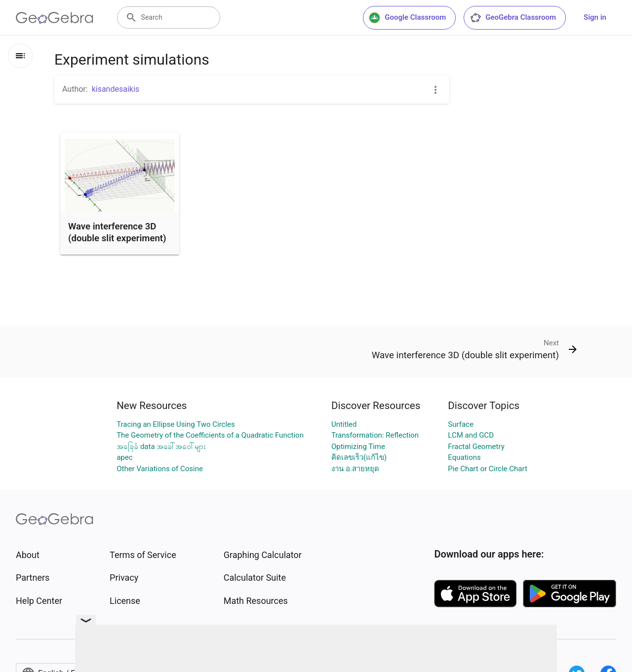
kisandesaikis (116, 89)
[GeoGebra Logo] (55, 18)
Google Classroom (407, 18)
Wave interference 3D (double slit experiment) (117, 232)
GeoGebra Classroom (513, 18)
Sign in (595, 17)
